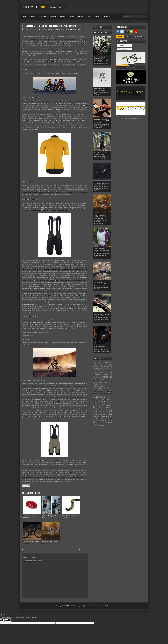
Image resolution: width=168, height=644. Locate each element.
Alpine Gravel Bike (106, 368)
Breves (110, 370)
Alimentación (105, 366)
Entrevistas (96, 395)
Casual (110, 372)
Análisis (62, 17)
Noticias (96, 414)
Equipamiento (58, 29)
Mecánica (109, 409)
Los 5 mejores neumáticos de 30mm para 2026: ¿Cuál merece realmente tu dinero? (101, 286)
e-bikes (101, 391)
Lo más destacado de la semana (103, 406)
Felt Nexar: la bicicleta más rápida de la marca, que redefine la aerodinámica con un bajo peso (101, 186)
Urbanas (80, 17)
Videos (97, 17)
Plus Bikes (101, 416)
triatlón (104, 420)
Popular (120, 37)
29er (107, 362)
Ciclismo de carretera (47, 29)
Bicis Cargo (103, 370)
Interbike (95, 403)
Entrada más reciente (28, 542)
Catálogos (106, 17)
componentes (98, 389)
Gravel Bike (66, 29)
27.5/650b (100, 362)
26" (94, 362)
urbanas (96, 423)
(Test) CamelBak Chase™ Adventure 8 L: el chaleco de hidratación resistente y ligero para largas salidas (102, 253)
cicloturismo (97, 384)
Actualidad (96, 366)
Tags (128, 37)
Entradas (121, 46)
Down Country (108, 389)
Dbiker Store (131, 67)
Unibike (110, 420)
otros (110, 414)
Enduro (110, 393)
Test (107, 418)
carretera (97, 372)
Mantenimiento (97, 409)
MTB (24, 17)
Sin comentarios (77, 29)
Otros (89, 17)
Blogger (138, 118)
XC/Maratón (99, 425)
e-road (99, 393)
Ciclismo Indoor (108, 380)
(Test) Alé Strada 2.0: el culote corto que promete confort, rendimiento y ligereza (102, 155)
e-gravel (107, 391)
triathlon (96, 420)
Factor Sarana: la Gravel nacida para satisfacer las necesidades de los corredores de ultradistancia (100, 219)
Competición (99, 386)
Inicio (57, 542)
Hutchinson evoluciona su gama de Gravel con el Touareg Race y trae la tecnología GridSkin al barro (102, 318)
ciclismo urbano (98, 382)
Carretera (33, 17)
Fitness (95, 401)
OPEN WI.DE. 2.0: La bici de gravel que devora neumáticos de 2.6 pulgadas (101, 91)
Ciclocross (43, 17)
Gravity (111, 402)
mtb (111, 411)
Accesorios (108, 365)
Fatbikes (103, 399)
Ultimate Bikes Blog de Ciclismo (102, 598)
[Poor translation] (8, 612)
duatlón (95, 391)
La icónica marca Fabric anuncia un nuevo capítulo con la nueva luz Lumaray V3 (101, 349)
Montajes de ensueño (100, 412)
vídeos (109, 422)
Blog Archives (138, 37)
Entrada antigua (83, 542)
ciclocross (109, 382)
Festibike (110, 399)
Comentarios (122, 49)
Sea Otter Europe (99, 418)
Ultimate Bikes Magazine (75, 598)
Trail (111, 418)
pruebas (109, 416)
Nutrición (103, 414)
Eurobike (96, 399)
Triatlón (71, 17)
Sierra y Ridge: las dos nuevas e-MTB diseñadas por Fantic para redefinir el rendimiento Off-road (101, 60)
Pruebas (53, 17)
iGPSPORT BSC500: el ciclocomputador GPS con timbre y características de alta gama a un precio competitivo (101, 123)
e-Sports (104, 393)
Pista (94, 416)
